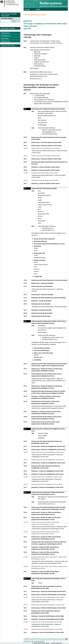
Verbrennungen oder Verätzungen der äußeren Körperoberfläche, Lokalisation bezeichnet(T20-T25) (41, 87)
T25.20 (26, 597)
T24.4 (25, 542)
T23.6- (25, 474)
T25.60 (26, 622)
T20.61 (26, 180)
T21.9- (25, 316)
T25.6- (25, 619)
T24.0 (25, 507)
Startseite (27, 9)
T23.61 (26, 484)
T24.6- (25, 552)
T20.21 (26, 156)
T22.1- (25, 369)
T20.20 (26, 148)
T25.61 (26, 629)
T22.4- (25, 391)
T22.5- (25, 396)
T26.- (54, 132)
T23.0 (25, 441)
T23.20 (26, 452)
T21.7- (25, 310)
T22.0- (25, 364)
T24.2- (25, 517)
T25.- (53, 504)
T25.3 (25, 608)
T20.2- (25, 146)
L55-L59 (44, 76)
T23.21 (26, 460)
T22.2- (25, 374)
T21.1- (25, 283)
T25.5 (25, 616)
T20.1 (25, 142)
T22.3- (25, 386)
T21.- (25, 188)
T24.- (25, 492)
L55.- (40, 79)
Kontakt (38, 9)
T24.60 (26, 557)
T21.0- (25, 280)
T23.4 (25, 466)
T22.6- (25, 401)
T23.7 (25, 487)
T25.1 (25, 591)
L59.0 (50, 72)
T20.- (25, 109)
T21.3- (25, 295)
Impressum (27, 641)
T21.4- (25, 298)
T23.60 (26, 477)
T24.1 (25, 512)
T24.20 (26, 522)
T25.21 (26, 605)
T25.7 (25, 632)
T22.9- (25, 422)
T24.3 (25, 537)
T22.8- (25, 417)
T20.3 (25, 159)
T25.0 (25, 586)
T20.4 (25, 162)
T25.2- (25, 595)
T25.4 (25, 611)
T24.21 (26, 532)
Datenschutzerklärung (38, 641)
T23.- (62, 337)
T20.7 (25, 183)
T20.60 (26, 173)
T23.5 (25, 471)
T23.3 (25, 463)
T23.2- (25, 450)
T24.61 (26, 566)
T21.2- (25, 286)
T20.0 (25, 137)
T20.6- (25, 170)
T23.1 (25, 446)
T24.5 (25, 547)
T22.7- (25, 412)
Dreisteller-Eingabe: (7, 19)
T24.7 (25, 572)
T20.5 (25, 167)
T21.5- (25, 301)
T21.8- (25, 313)
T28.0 (55, 134)
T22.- (51, 228)
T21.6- (25, 304)
